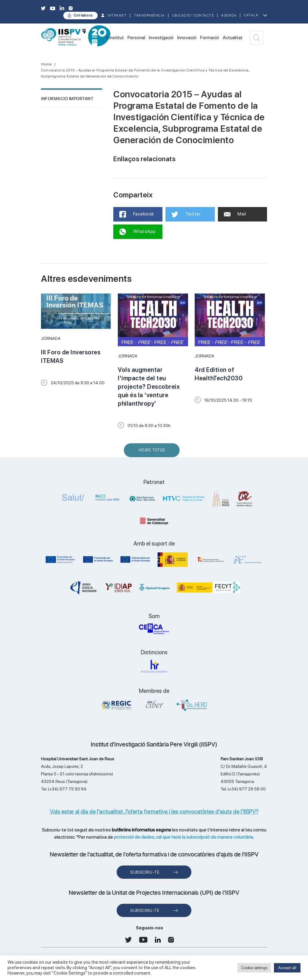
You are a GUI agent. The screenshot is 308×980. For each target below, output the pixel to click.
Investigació (161, 38)
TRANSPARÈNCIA (149, 16)
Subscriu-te (145, 872)
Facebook (137, 214)
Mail (235, 214)
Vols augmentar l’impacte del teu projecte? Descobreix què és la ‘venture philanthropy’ (149, 387)
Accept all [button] (287, 968)
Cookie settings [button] (254, 968)
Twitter (186, 214)
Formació (210, 38)
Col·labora (83, 15)
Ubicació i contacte (193, 16)
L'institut (115, 38)
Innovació (187, 38)
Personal (136, 38)
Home (46, 64)
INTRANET (117, 16)
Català (251, 15)
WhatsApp (138, 232)
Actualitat (233, 38)
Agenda (229, 16)
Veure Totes (153, 452)
